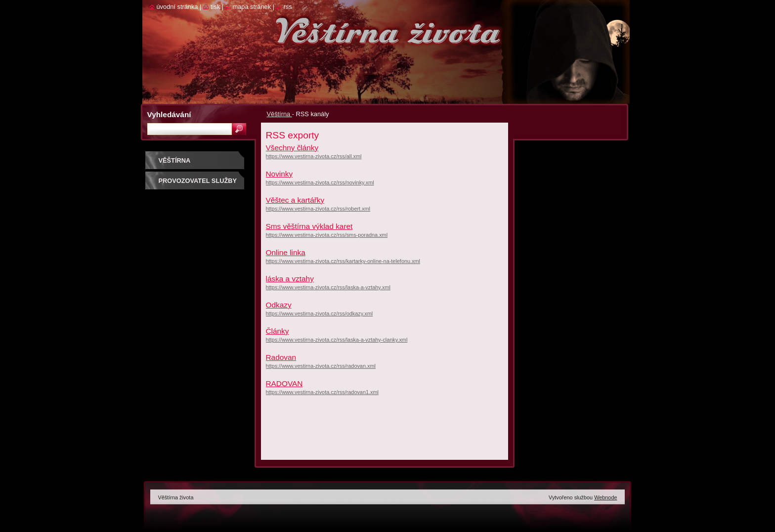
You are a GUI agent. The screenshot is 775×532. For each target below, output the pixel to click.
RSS (288, 7)
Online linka (286, 252)
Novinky (280, 174)
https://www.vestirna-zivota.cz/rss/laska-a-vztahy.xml (328, 287)
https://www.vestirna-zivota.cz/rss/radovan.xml (321, 366)
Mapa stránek (252, 7)
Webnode (605, 497)
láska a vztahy (290, 279)
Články (278, 331)
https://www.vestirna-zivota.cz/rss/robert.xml (318, 209)
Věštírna (280, 114)
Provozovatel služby (198, 181)
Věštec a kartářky (295, 200)
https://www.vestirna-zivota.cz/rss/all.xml (314, 156)
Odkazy (279, 305)
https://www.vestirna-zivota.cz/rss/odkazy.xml (320, 313)
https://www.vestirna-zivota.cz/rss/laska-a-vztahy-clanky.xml (337, 340)
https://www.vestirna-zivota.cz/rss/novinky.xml (320, 182)
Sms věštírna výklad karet (309, 226)
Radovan (281, 357)
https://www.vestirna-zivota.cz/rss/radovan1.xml (322, 392)
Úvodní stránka (177, 7)
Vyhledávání (169, 114)
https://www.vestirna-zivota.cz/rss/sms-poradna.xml (327, 235)
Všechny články (292, 148)
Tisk (215, 7)
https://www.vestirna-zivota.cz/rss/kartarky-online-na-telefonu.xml (343, 261)
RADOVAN (284, 383)
